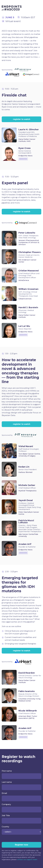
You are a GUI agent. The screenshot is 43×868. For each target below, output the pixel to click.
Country (5, 827)
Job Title (6, 816)
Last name (7, 782)
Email (4, 793)
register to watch (22, 119)
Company (6, 804)
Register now (21, 845)
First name (7, 771)
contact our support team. (27, 859)
